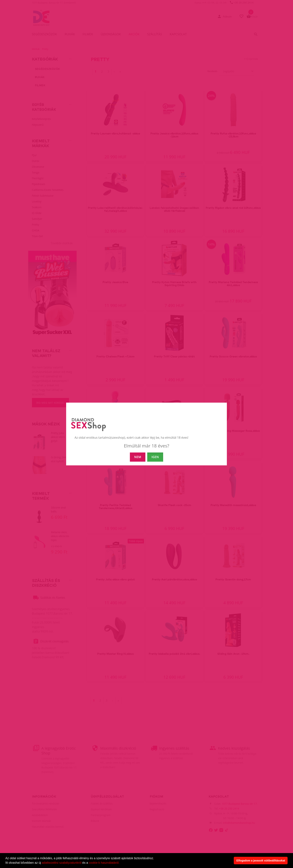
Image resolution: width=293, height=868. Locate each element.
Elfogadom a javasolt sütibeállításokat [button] (261, 861)
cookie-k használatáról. (104, 863)
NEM (138, 457)
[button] (121, 863)
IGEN (155, 457)
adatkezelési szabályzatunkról (62, 863)
